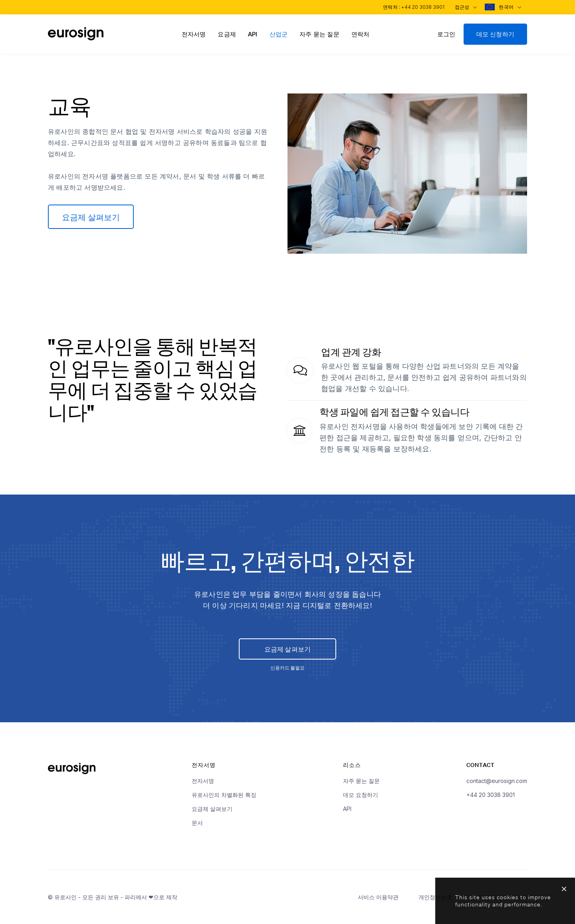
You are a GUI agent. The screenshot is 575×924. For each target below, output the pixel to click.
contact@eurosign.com (497, 785)
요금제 (227, 34)
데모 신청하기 (495, 34)
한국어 (509, 7)
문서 (197, 827)
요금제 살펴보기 (92, 217)
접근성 (464, 7)
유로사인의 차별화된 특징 (224, 799)
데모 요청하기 (361, 799)
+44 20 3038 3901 (420, 7)
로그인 (446, 34)
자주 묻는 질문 (319, 34)
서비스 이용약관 (378, 901)
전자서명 (194, 34)
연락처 (361, 34)
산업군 (279, 34)
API (253, 34)
